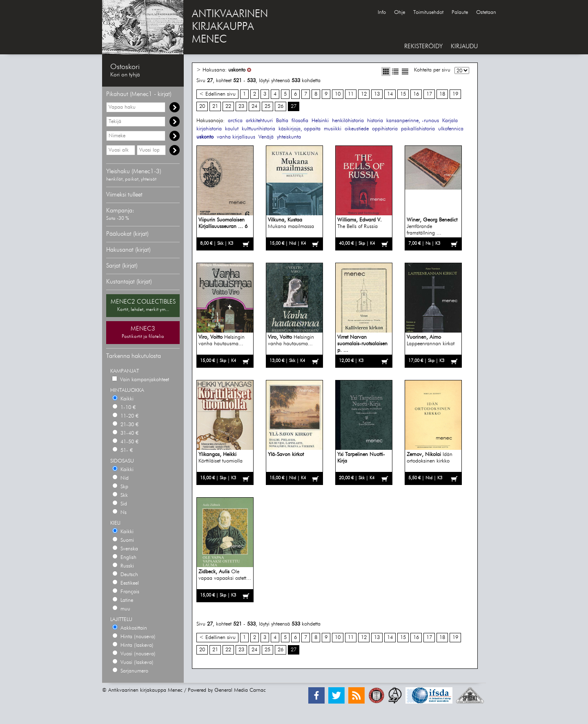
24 (254, 106)
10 (338, 94)
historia (375, 121)
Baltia (282, 121)
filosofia (300, 121)
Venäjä (266, 137)
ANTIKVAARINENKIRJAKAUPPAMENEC (230, 27)
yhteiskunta (289, 137)
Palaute (460, 12)
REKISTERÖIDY (423, 46)
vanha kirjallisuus (236, 137)
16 (416, 94)
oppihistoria (385, 129)
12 (364, 94)
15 (403, 94)
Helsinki (320, 121)
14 (390, 94)
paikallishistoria (418, 129)
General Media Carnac (240, 690)
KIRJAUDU (464, 46)
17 (429, 94)
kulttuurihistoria (258, 129)
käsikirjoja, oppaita (300, 129)
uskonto (237, 70)
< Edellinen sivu (217, 94)
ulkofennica (451, 129)
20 (202, 106)
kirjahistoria (209, 129)
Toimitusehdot (428, 12)
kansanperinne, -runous (413, 121)
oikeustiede (357, 129)
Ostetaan (486, 12)
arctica (235, 121)
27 (294, 106)
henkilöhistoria (348, 121)
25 (267, 106)
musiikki (333, 129)
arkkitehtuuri (259, 121)
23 (241, 106)
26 (281, 106)
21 (215, 106)
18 (442, 94)
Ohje (400, 12)
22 (228, 106)
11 (351, 94)
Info (382, 12)
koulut (232, 129)
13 (377, 94)
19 (455, 94)
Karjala (450, 121)
